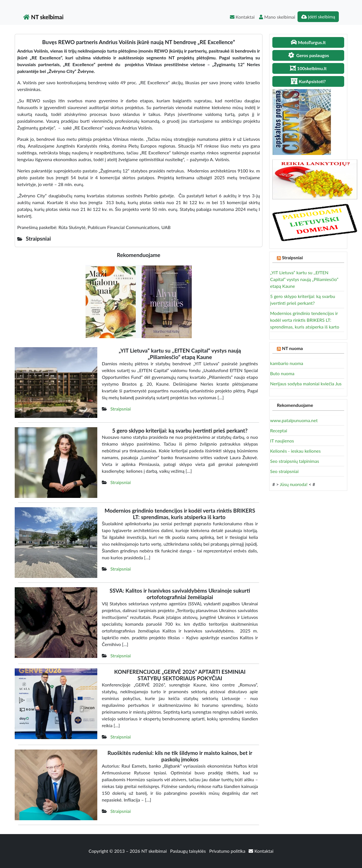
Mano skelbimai (277, 17)
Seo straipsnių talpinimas (295, 461)
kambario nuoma (287, 363)
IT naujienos (282, 441)
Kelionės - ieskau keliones (295, 451)
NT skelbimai (43, 17)
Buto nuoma (282, 373)
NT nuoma (292, 348)
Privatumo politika (228, 851)
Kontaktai (242, 17)
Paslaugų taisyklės (189, 851)
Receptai (279, 430)
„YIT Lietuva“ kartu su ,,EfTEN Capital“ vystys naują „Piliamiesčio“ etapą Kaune (304, 279)
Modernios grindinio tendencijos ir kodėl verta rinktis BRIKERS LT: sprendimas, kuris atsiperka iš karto (305, 320)
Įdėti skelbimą (318, 17)
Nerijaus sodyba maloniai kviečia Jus (306, 384)
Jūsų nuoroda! (294, 484)
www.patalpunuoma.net (294, 420)
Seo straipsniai (284, 471)
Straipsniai (120, 409)
